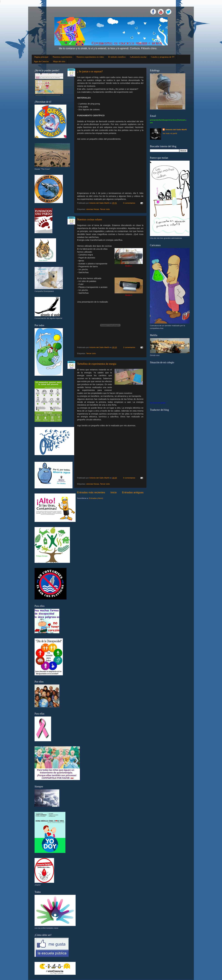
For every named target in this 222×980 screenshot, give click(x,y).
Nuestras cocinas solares (90, 219)
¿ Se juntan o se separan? (90, 71)
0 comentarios (129, 203)
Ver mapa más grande (158, 403)
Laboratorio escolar (138, 57)
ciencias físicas (93, 209)
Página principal (41, 57)
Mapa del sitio (59, 61)
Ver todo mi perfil (170, 133)
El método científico (117, 57)
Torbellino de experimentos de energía (97, 364)
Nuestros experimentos (62, 57)
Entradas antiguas (133, 492)
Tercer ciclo (105, 209)
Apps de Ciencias (41, 61)
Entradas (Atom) (96, 498)
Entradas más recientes (91, 492)
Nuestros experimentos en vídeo (90, 57)
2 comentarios (129, 347)
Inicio (114, 492)
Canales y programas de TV (163, 57)
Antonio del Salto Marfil (176, 130)
